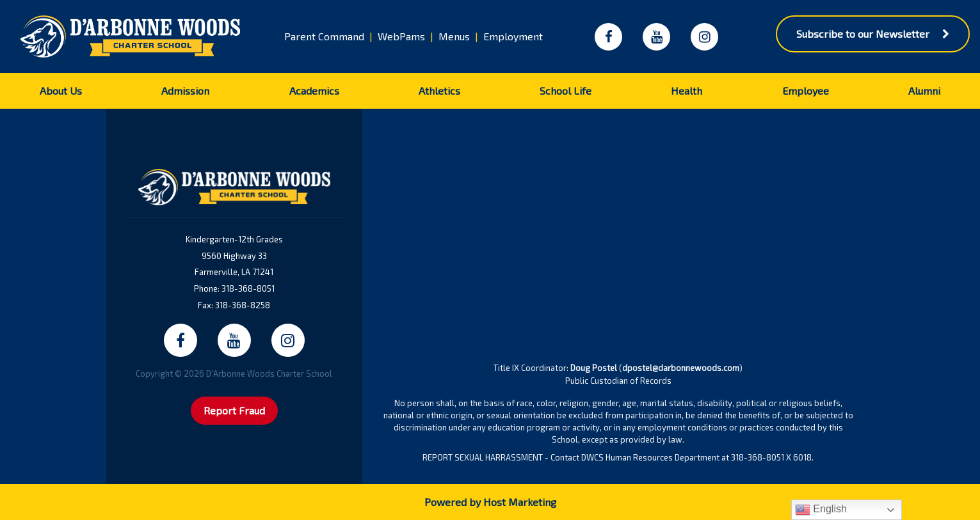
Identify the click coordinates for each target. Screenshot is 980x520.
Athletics (439, 91)
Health (687, 91)
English (821, 510)
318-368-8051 (248, 288)
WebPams (401, 36)
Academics (314, 91)
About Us (61, 91)
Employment (513, 36)
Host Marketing (520, 502)
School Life (566, 91)
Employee (806, 91)
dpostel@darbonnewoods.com (681, 368)
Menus (454, 36)
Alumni (924, 91)
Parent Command (324, 36)
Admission (185, 91)
